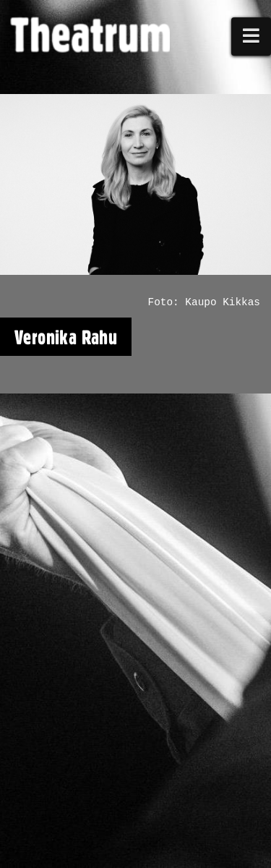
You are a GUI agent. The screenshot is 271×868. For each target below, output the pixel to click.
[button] (251, 37)
